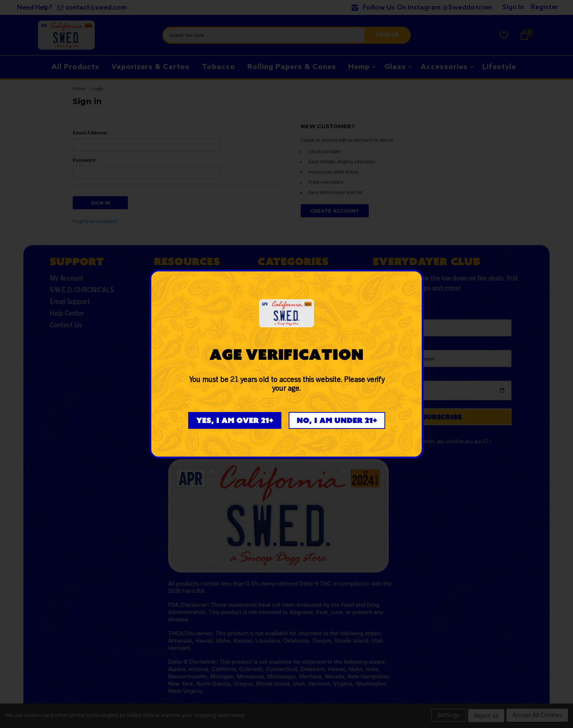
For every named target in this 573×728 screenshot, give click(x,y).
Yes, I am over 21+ (235, 420)
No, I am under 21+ (337, 420)
